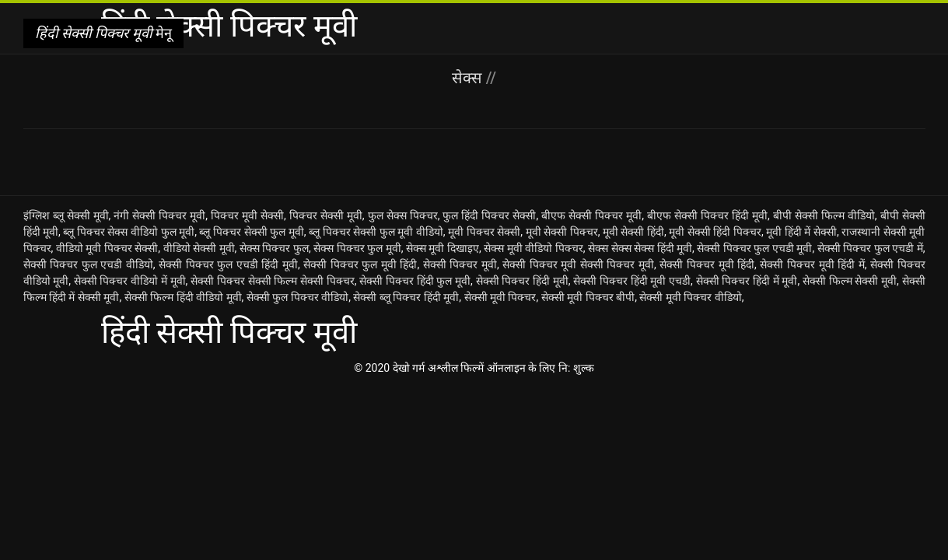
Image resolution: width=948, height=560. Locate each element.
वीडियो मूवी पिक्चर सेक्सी (107, 248)
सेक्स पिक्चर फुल (274, 248)
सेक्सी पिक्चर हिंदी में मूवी (747, 281)
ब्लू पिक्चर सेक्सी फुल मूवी (251, 232)
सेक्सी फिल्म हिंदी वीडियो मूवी (183, 297)
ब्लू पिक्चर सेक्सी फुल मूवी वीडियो (376, 232)
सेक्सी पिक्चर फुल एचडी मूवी (754, 248)
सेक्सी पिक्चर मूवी (460, 264)
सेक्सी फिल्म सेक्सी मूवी (850, 281)
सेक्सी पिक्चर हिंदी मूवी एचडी (632, 281)
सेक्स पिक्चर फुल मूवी (357, 248)
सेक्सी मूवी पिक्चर (500, 297)
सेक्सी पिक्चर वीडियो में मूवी (130, 281)
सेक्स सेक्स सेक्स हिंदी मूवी (640, 248)
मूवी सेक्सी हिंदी (633, 232)
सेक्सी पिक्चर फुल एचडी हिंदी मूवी (228, 264)
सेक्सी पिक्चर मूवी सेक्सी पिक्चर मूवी (578, 264)
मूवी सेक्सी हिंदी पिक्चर (715, 232)
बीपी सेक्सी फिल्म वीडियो (824, 215)
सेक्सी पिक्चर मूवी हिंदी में (812, 264)
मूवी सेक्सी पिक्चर (562, 232)
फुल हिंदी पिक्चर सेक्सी (489, 215)
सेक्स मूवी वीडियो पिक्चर (533, 248)
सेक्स (469, 78)
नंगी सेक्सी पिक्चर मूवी (159, 215)
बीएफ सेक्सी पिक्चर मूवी (591, 215)
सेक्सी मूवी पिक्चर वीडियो (690, 297)
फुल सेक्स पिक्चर (403, 215)
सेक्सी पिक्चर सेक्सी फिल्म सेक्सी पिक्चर (273, 281)
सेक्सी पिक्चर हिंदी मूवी (522, 281)
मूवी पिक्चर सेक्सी (484, 232)
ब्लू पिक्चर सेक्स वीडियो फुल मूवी (129, 232)
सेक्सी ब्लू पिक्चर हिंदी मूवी (406, 297)
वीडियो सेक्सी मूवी (199, 248)
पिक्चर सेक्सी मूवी (326, 215)
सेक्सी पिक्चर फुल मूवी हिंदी (360, 264)
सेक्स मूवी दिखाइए (443, 248)
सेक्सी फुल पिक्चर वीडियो (297, 297)
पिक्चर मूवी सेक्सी (247, 215)
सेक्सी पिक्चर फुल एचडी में (870, 248)
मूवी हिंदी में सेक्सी (801, 232)
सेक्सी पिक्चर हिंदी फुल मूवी (415, 281)
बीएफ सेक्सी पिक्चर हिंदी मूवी (707, 215)
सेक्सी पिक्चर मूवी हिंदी (707, 264)
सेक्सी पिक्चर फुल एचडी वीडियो (88, 264)
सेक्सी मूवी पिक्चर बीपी (588, 297)
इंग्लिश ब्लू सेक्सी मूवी (66, 215)
